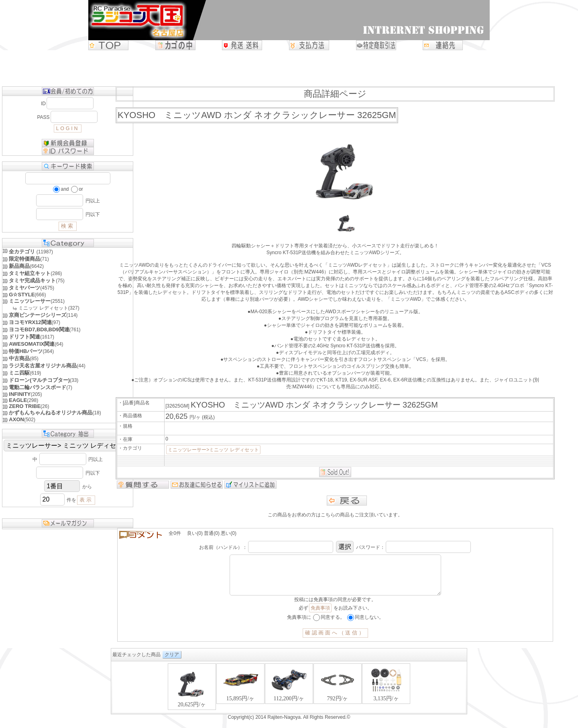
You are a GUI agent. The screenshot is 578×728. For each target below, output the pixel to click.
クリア (172, 663)
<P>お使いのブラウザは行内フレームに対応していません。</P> (289, 696)
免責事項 (320, 616)
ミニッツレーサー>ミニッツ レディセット (213, 450)
